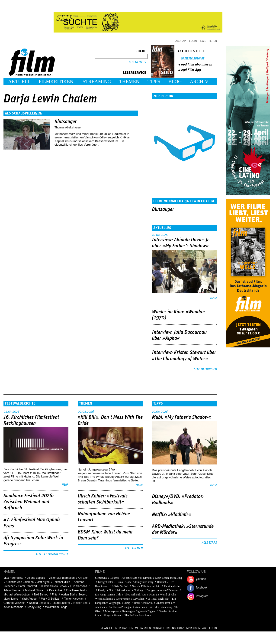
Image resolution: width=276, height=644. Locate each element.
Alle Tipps (209, 543)
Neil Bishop (41, 595)
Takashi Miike (62, 582)
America (140, 607)
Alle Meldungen (205, 369)
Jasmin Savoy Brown (54, 586)
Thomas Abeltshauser (68, 127)
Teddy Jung (34, 607)
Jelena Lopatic (36, 578)
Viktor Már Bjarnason (62, 578)
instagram (202, 596)
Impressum (193, 628)
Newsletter (109, 628)
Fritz (55, 595)
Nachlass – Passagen (120, 607)
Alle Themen (134, 548)
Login (193, 41)
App (185, 41)
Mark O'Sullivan (51, 599)
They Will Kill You (135, 595)
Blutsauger (66, 122)
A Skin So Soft (120, 586)
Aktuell (19, 82)
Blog (175, 82)
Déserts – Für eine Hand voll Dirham (131, 578)
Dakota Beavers (39, 603)
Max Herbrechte (13, 578)
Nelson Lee (81, 603)
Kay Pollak (56, 590)
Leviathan (139, 599)
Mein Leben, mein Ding (168, 578)
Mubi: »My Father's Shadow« (181, 417)
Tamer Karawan (74, 599)
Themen (129, 82)
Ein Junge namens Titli (108, 595)
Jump (127, 603)
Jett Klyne (43, 582)
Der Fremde (124, 599)
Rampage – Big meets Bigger (139, 611)
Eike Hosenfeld (75, 590)
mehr (213, 299)
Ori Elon (83, 578)
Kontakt (158, 628)
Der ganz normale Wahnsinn (162, 590)
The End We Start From (138, 615)
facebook (202, 588)
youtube (201, 579)
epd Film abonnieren (197, 64)
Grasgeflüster (106, 582)
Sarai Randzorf (28, 586)
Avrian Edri (68, 595)
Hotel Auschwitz (143, 603)
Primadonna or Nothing (130, 590)
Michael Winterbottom (17, 595)
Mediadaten (143, 628)
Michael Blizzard (35, 590)
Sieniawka (101, 578)
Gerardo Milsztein (14, 603)
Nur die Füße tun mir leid (146, 586)
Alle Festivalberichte (52, 554)
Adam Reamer (12, 590)
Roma (117, 615)
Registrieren (208, 41)
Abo (178, 41)
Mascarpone (112, 611)
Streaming (97, 82)
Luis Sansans (79, 586)
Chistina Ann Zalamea (20, 582)
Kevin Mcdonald (13, 607)
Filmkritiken (56, 82)
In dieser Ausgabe (193, 59)
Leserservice (135, 73)
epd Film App (191, 70)
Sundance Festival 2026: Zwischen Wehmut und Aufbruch (29, 502)
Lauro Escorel (61, 603)
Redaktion (126, 628)
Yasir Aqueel (30, 599)
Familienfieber (172, 586)
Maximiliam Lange (56, 607)
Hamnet (161, 582)
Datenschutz (175, 628)
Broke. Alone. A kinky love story (135, 582)
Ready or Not (106, 590)
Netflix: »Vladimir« (172, 515)
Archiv (199, 82)
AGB (205, 628)
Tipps (154, 82)
